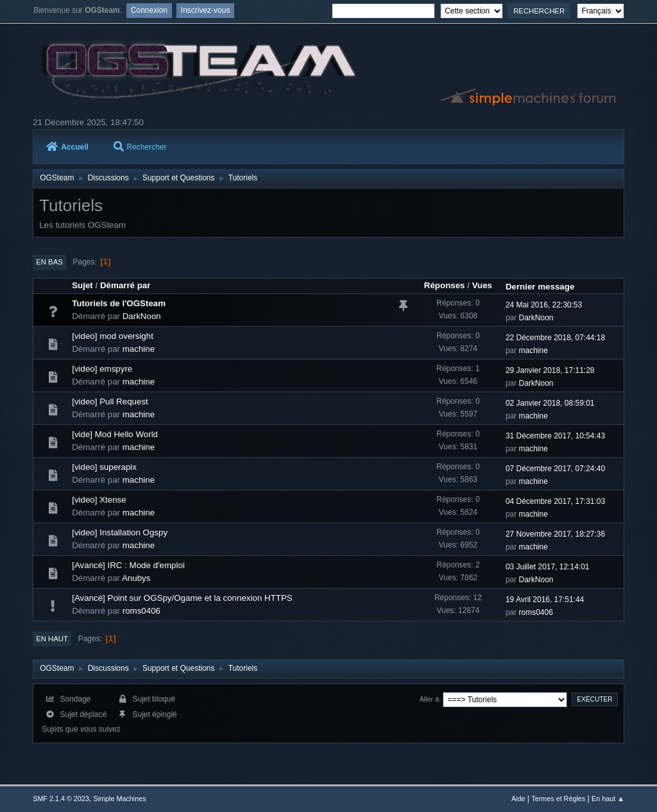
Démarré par (125, 285)
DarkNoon (142, 316)
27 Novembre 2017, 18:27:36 (555, 534)
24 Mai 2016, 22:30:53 (544, 305)
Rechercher (140, 147)
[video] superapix (104, 467)
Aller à (430, 699)
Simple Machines (120, 799)
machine (139, 349)
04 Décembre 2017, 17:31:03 (555, 501)
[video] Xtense (99, 500)
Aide (518, 799)
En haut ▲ (608, 799)
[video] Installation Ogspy (120, 532)
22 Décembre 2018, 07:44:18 (555, 338)
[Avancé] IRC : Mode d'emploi (128, 565)
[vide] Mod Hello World (115, 434)
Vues (482, 285)
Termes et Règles (558, 799)
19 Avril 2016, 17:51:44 (545, 600)
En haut (52, 639)
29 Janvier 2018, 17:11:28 (550, 370)
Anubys (136, 578)
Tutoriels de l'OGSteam (119, 303)
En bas (49, 262)
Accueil (67, 147)
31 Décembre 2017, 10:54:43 (555, 436)
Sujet (82, 285)
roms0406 (141, 611)
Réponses (445, 285)
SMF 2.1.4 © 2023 (61, 799)
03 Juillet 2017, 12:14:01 (548, 567)
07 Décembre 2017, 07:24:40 (555, 469)
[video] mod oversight (113, 336)
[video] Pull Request (110, 402)
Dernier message (540, 287)
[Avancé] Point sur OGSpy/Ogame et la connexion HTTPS (182, 598)
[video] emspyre (102, 369)
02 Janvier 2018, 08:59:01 (550, 403)
